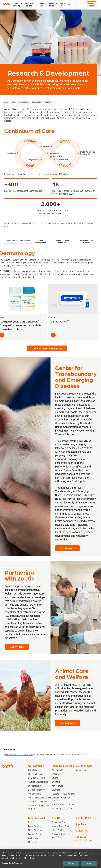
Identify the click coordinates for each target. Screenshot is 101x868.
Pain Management (41, 241)
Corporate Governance (39, 802)
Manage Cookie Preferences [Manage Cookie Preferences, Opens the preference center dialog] (13, 863)
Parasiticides (25, 240)
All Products (57, 770)
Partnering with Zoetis (62, 809)
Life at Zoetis (58, 830)
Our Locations (35, 794)
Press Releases (35, 826)
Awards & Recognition (38, 782)
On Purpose (33, 838)
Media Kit (32, 842)
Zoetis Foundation (37, 790)
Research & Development (42, 102)
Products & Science (29, 5)
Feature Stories (35, 834)
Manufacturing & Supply (63, 805)
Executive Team (35, 774)
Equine (55, 778)
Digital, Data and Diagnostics (62, 241)
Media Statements (36, 830)
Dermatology (11, 240)
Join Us (61, 5)
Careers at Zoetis (59, 822)
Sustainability (34, 786)
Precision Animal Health (86, 241)
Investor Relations (91, 5)
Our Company (17, 5)
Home (6, 102)
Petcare (55, 774)
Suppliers (81, 824)
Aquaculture (57, 786)
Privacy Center (29, 858)
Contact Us (82, 831)
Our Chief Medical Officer (40, 798)
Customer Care (41, 5)
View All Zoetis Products (47, 348)
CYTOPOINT (60, 321)
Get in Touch (81, 770)
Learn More (67, 548)
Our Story (33, 770)
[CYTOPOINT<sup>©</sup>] (73, 299)
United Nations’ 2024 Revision (19, 755)
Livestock (56, 782)
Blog (30, 822)
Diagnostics (57, 790)
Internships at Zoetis (61, 826)
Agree (89, 863)
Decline (71, 863)
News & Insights (52, 5)
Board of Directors (37, 778)
